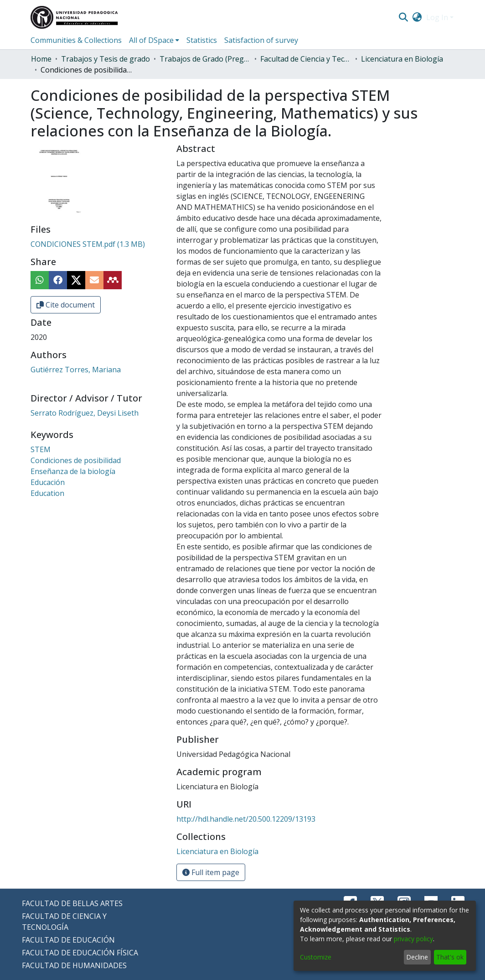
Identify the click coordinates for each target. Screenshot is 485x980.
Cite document (66, 305)
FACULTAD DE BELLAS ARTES (72, 903)
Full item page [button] (211, 872)
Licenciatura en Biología (402, 59)
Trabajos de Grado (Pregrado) (205, 59)
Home (41, 59)
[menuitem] (417, 17)
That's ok (450, 957)
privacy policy (413, 939)
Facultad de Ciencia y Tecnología (306, 59)
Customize (316, 957)
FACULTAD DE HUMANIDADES (74, 965)
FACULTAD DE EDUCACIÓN (68, 940)
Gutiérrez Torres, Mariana (76, 370)
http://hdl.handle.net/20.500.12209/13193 (246, 819)
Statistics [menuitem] (202, 40)
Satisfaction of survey (261, 40)
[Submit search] (403, 17)
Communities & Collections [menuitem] (76, 40)
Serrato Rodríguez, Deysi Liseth (85, 413)
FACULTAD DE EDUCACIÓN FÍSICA (80, 953)
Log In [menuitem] (437, 17)
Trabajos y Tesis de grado (106, 59)
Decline (417, 957)
